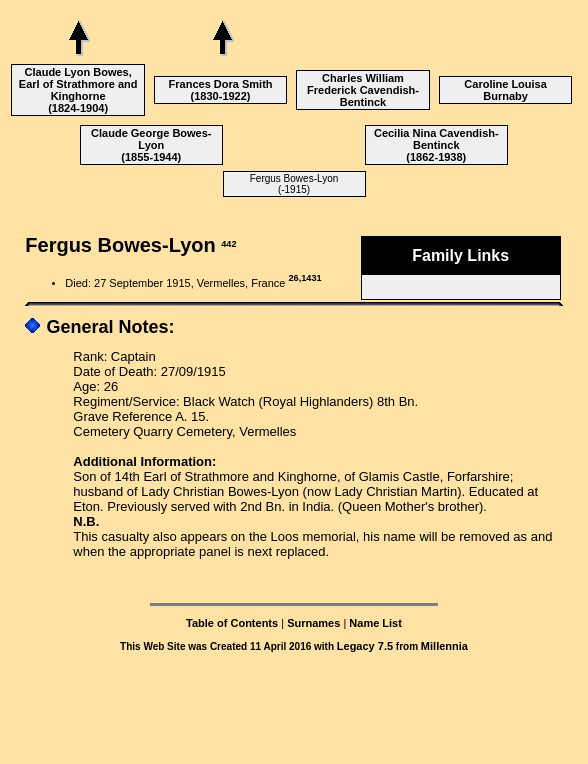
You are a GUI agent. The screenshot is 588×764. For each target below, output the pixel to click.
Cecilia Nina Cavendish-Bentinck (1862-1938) (436, 145)
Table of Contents (232, 623)
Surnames (313, 623)
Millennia (444, 646)
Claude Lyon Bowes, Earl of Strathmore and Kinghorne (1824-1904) (78, 90)
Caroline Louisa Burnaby (505, 90)
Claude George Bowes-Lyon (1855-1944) (151, 145)
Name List (375, 623)
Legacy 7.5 (365, 646)
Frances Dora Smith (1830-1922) (221, 90)
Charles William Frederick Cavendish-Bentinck (363, 90)
